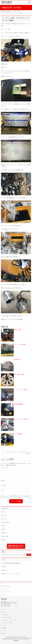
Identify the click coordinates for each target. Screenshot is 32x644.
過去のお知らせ (6, 586)
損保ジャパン (6, 572)
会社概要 (4, 628)
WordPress (11, 639)
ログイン (4, 595)
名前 (3, 482)
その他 (4, 517)
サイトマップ (5, 589)
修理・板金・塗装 (6, 617)
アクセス (4, 631)
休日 (4, 528)
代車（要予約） (6, 524)
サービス (4, 612)
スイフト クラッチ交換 (20, 389)
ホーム (4, 583)
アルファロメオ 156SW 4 (21, 419)
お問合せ (4, 633)
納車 (4, 542)
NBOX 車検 (17, 330)
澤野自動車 (14, 637)
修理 (4, 532)
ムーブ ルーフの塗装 (20, 345)
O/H (2, 26)
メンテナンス (6, 521)
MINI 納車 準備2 (19, 374)
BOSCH (5, 569)
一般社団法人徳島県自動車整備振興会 (12, 565)
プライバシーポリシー (8, 592)
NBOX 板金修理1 (18, 404)
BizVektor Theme (19, 639)
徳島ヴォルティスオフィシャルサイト (12, 576)
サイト (3, 492)
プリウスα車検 (18, 434)
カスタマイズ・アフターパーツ (10, 620)
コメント (4, 467)
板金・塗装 (5, 538)
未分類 (4, 535)
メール (3, 487)
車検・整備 (5, 615)
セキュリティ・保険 (7, 623)
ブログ (4, 625)
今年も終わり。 (18, 359)
